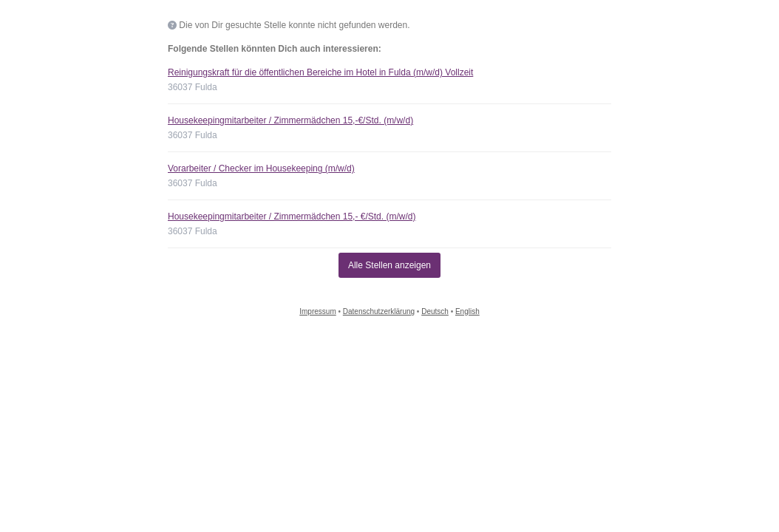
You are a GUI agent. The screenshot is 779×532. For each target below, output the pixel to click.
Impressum (317, 311)
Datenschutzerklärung (379, 311)
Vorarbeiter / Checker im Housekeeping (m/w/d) (261, 168)
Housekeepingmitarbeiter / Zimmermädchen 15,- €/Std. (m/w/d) (292, 216)
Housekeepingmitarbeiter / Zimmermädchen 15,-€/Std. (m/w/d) (290, 120)
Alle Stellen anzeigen (389, 265)
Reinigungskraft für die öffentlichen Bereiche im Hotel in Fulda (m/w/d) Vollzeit (320, 72)
